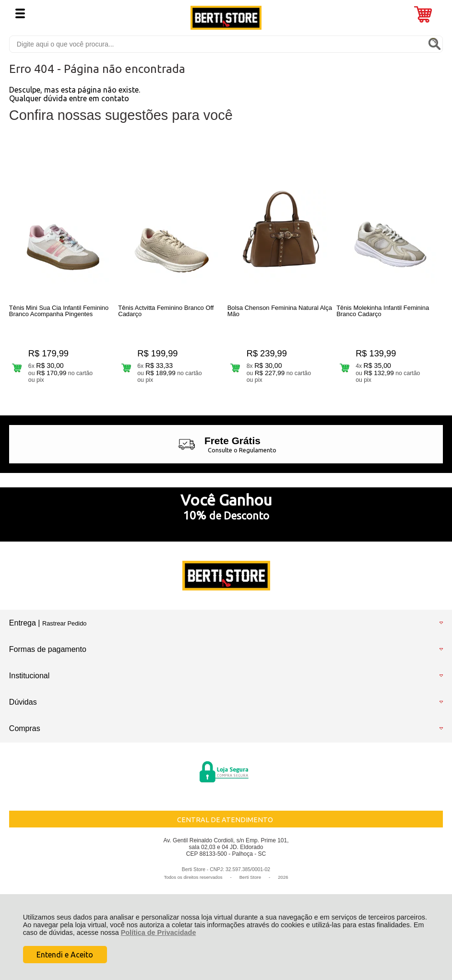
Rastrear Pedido (64, 623)
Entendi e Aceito (65, 955)
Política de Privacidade (159, 933)
